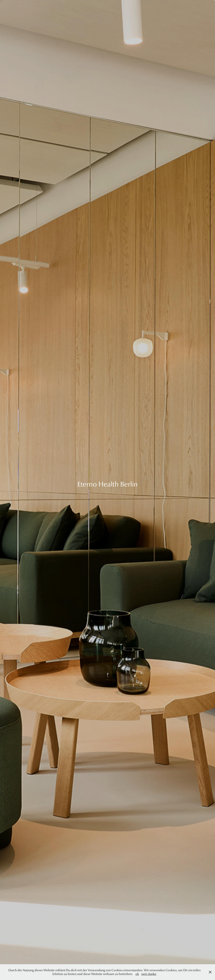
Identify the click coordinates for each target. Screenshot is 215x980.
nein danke (149, 974)
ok (137, 974)
